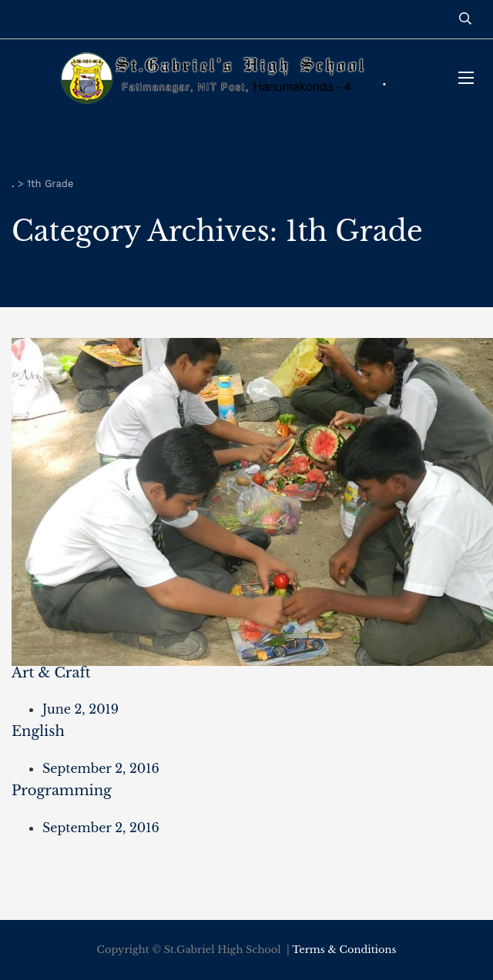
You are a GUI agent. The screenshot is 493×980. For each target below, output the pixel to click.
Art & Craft (51, 673)
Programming (62, 791)
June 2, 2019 (80, 709)
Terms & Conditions (344, 950)
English (38, 731)
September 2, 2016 (101, 768)
